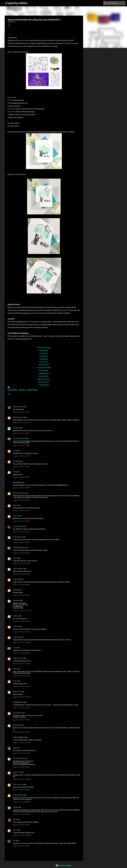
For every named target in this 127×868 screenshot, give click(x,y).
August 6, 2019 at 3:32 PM (21, 743)
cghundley (16, 600)
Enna (15, 648)
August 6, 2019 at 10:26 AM (22, 697)
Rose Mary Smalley (19, 438)
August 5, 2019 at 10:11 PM (22, 611)
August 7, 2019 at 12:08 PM (22, 779)
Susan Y (16, 626)
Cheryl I (15, 516)
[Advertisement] (92, 78)
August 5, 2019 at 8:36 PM (21, 542)
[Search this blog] (116, 3)
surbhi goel (17, 579)
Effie (14, 472)
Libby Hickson (44, 373)
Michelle (16, 590)
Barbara (16, 616)
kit (30, 322)
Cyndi (15, 451)
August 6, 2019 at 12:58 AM (22, 642)
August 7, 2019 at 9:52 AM (21, 767)
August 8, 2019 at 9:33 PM (21, 825)
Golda (15, 681)
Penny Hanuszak (18, 417)
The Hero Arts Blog (44, 348)
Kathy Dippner (18, 537)
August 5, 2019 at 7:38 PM (21, 521)
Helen (15, 669)
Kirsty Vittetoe (18, 526)
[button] (9, 26)
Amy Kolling (44, 350)
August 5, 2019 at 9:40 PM (21, 585)
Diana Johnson (18, 784)
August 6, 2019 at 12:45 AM (22, 621)
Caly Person (44, 353)
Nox (14, 841)
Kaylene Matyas (18, 795)
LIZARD (15, 807)
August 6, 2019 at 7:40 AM (21, 664)
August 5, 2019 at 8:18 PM (21, 532)
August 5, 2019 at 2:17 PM (21, 423)
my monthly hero (32, 390)
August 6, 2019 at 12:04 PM (22, 708)
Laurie (15, 558)
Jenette (32, 313)
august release (13, 390)
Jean (14, 819)
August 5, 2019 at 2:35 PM (21, 433)
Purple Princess (18, 407)
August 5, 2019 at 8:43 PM (21, 563)
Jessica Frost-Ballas (44, 368)
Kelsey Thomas (18, 658)
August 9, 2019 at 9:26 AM (21, 846)
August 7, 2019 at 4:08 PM (21, 802)
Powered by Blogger (64, 865)
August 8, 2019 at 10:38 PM (22, 835)
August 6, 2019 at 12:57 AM (22, 632)
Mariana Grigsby (44, 379)
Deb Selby (16, 461)
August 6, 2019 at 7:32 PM (21, 753)
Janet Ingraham (18, 569)
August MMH (24, 40)
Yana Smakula (44, 385)
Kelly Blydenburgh (19, 493)
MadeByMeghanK (19, 547)
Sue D (15, 830)
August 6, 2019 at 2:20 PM (21, 732)
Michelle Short (44, 382)
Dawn (15, 505)
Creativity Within (16, 3)
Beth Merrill (17, 725)
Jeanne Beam (17, 713)
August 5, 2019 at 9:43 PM (21, 595)
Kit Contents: (12, 97)
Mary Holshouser (18, 758)
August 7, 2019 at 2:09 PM (21, 790)
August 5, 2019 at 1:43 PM (21, 412)
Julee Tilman (44, 370)
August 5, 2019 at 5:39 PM (21, 467)
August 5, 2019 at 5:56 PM (21, 488)
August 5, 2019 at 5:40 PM (21, 477)
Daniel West (44, 356)
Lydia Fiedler (44, 376)
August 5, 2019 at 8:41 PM (21, 553)
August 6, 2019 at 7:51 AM (21, 676)
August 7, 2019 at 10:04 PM (22, 814)
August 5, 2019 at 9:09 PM (21, 574)
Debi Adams (65, 310)
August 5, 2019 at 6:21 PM (21, 511)
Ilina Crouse (44, 362)
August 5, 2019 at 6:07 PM (21, 500)
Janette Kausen (44, 365)
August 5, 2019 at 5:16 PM (21, 445)
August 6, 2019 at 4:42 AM (21, 653)
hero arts (22, 390)
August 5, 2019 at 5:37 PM (21, 456)
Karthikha (16, 428)
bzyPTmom (17, 772)
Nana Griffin (17, 692)
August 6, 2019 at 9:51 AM (21, 686)
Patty (15, 748)
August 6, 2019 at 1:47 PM (21, 720)
